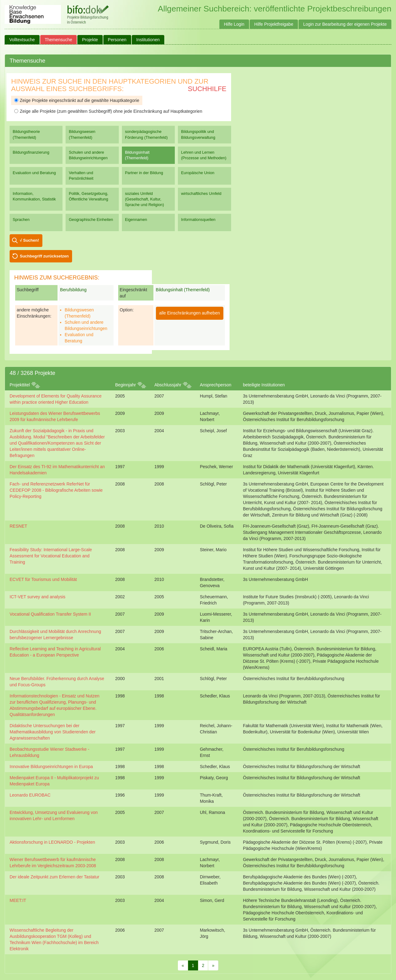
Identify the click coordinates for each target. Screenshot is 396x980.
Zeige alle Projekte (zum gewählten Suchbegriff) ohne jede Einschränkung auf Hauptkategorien (108, 111)
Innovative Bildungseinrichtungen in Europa (51, 767)
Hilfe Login (234, 24)
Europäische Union (198, 173)
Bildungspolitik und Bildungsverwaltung (198, 134)
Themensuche (59, 40)
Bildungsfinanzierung (31, 152)
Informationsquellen (198, 220)
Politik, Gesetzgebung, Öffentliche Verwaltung (88, 196)
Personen (117, 40)
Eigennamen (136, 220)
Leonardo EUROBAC (30, 795)
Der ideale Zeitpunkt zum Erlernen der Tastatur (54, 877)
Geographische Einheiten (91, 220)
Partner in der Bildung (144, 173)
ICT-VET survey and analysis (37, 597)
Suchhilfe (207, 89)
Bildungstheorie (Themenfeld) (26, 134)
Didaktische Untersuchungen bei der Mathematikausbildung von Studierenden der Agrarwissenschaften (53, 732)
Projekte (90, 40)
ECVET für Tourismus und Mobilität (43, 579)
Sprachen (21, 220)
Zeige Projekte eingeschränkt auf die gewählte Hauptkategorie (77, 100)
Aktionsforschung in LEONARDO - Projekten (52, 842)
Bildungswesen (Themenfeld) (82, 134)
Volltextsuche (22, 40)
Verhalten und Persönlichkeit (81, 176)
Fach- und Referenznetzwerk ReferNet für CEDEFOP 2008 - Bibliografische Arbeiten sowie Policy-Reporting (56, 490)
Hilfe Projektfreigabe (274, 24)
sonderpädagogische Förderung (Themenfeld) (146, 134)
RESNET (18, 526)
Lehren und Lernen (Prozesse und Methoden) (204, 155)
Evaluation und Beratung (34, 173)
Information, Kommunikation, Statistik (34, 196)
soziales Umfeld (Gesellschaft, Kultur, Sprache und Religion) (144, 199)
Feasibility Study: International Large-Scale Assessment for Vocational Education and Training (51, 556)
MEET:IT (18, 900)
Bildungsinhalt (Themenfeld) (137, 155)
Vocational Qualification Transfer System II (50, 614)
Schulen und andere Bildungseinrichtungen (88, 155)
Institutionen (148, 40)
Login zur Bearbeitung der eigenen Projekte (345, 24)
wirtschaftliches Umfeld (201, 193)
